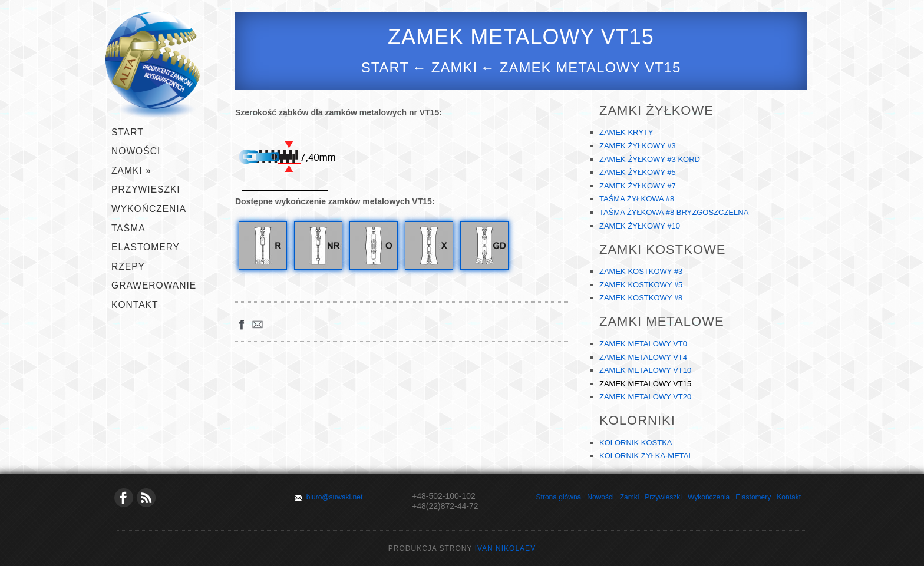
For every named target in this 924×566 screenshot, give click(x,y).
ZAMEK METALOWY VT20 (645, 397)
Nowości (136, 151)
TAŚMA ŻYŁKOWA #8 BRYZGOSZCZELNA (674, 212)
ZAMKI (131, 171)
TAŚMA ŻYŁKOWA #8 (637, 199)
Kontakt (789, 497)
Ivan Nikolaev (505, 548)
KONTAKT (135, 305)
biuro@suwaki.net (335, 497)
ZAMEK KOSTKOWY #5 (641, 285)
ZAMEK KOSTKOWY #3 (641, 271)
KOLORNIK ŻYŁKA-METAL (646, 456)
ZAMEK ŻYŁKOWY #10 (640, 226)
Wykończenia (709, 497)
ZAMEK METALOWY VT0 (643, 344)
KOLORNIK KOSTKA (636, 443)
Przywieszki (663, 497)
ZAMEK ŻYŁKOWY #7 (638, 186)
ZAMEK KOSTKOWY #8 (641, 298)
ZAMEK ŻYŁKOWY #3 (638, 146)
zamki (454, 67)
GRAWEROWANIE (154, 285)
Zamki (630, 497)
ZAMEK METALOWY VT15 (645, 384)
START (128, 132)
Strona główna (559, 497)
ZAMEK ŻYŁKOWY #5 (638, 172)
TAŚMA (128, 228)
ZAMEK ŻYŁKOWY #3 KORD (650, 159)
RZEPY (128, 267)
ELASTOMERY (146, 247)
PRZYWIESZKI (146, 189)
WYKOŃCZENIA (149, 209)
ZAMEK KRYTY (626, 132)
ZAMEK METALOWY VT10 (645, 370)
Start (385, 67)
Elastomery (753, 497)
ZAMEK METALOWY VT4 (643, 357)
